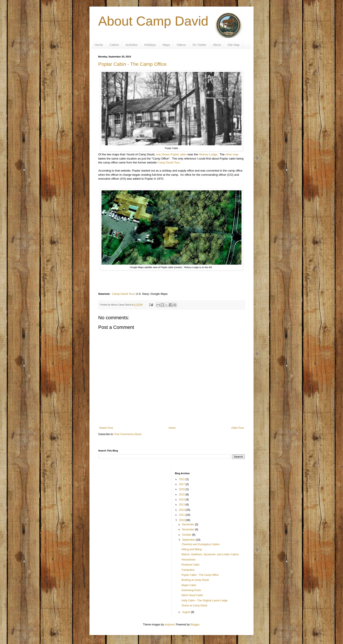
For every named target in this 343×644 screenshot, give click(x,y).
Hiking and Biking (192, 549)
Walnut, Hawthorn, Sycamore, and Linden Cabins (210, 554)
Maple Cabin (189, 585)
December (188, 524)
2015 (182, 495)
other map (232, 154)
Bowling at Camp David (195, 580)
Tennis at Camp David (194, 606)
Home (99, 45)
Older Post (237, 428)
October (187, 535)
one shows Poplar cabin (171, 154)
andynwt (169, 625)
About (217, 45)
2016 (182, 489)
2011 (182, 515)
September (189, 540)
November (188, 529)
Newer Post (106, 428)
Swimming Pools (191, 590)
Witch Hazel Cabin (192, 595)
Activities (132, 45)
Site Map (234, 45)
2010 (182, 520)
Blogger (195, 625)
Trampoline (188, 570)
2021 (182, 479)
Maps (166, 45)
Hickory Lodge (208, 154)
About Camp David (153, 21)
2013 (182, 505)
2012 (182, 510)
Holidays (150, 45)
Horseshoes (188, 560)
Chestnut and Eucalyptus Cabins (200, 544)
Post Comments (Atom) (128, 434)
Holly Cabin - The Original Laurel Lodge (204, 601)
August (186, 612)
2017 (182, 484)
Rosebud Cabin (190, 565)
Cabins (114, 45)
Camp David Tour (169, 162)
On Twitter (199, 45)
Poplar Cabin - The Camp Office (132, 64)
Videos (181, 45)
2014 (182, 500)
